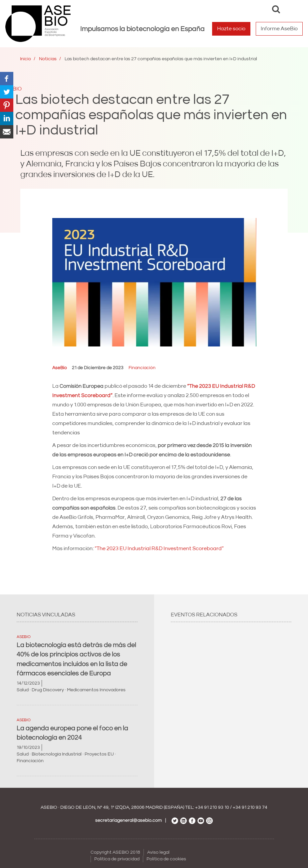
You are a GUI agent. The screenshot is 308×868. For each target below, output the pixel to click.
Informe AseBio (279, 29)
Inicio (25, 59)
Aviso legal (158, 852)
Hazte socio (231, 29)
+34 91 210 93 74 (250, 807)
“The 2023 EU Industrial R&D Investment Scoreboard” (159, 548)
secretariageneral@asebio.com (129, 820)
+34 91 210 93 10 (212, 807)
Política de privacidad (117, 859)
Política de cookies (166, 859)
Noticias (48, 59)
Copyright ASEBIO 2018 (115, 852)
